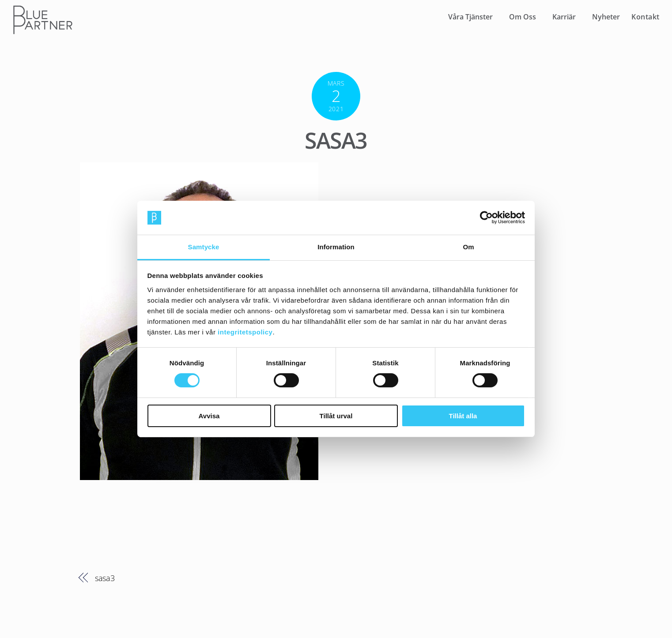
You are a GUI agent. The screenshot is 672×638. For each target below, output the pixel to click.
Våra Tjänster (470, 17)
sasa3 (336, 140)
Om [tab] (468, 247)
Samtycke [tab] (204, 247)
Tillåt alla (463, 416)
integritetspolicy (245, 332)
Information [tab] (336, 247)
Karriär (564, 17)
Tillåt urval (336, 416)
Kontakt (646, 17)
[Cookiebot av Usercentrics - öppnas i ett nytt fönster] (486, 218)
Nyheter (606, 17)
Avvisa (209, 416)
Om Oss (523, 17)
